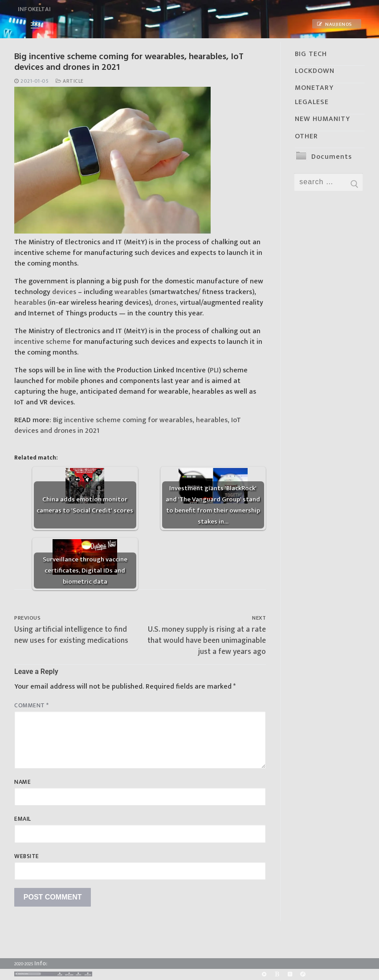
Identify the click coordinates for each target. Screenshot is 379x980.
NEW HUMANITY (322, 119)
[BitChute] (277, 974)
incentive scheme (43, 342)
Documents (332, 157)
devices (64, 292)
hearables (30, 303)
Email (23, 819)
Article (70, 81)
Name (22, 782)
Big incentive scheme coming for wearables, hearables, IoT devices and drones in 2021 (128, 425)
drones (165, 303)
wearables (131, 292)
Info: (41, 963)
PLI (214, 370)
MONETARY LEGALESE (314, 95)
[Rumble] (264, 974)
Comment (32, 706)
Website (27, 856)
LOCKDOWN (315, 71)
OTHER (306, 136)
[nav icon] (35, 25)
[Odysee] (303, 974)
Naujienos (334, 24)
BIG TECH (311, 54)
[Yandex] (290, 974)
